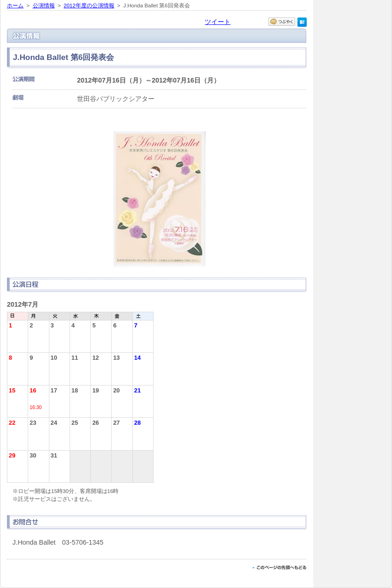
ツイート (218, 22)
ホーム (15, 6)
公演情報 (44, 6)
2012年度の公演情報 (89, 6)
